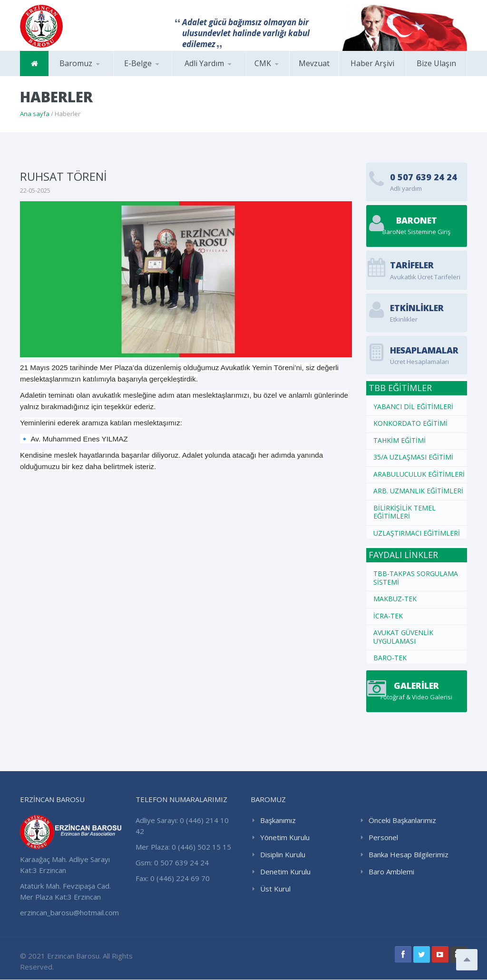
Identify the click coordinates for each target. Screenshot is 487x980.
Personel (383, 838)
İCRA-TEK (388, 616)
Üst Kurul (275, 889)
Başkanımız (278, 821)
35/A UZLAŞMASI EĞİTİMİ (413, 457)
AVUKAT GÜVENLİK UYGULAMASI (403, 637)
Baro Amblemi (391, 872)
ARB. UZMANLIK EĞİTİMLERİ (418, 491)
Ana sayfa (35, 114)
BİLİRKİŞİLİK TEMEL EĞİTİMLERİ (404, 512)
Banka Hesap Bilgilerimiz (409, 855)
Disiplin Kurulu (283, 855)
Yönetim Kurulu (285, 838)
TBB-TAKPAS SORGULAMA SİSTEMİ (416, 578)
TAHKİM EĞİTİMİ (399, 440)
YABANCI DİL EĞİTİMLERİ (413, 407)
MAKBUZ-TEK (395, 599)
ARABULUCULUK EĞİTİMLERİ (419, 474)
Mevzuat (314, 63)
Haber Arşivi (372, 63)
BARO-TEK (390, 658)
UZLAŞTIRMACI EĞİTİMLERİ (417, 533)
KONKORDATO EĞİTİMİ (410, 423)
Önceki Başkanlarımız (402, 821)
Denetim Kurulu (285, 872)
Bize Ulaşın (436, 63)
